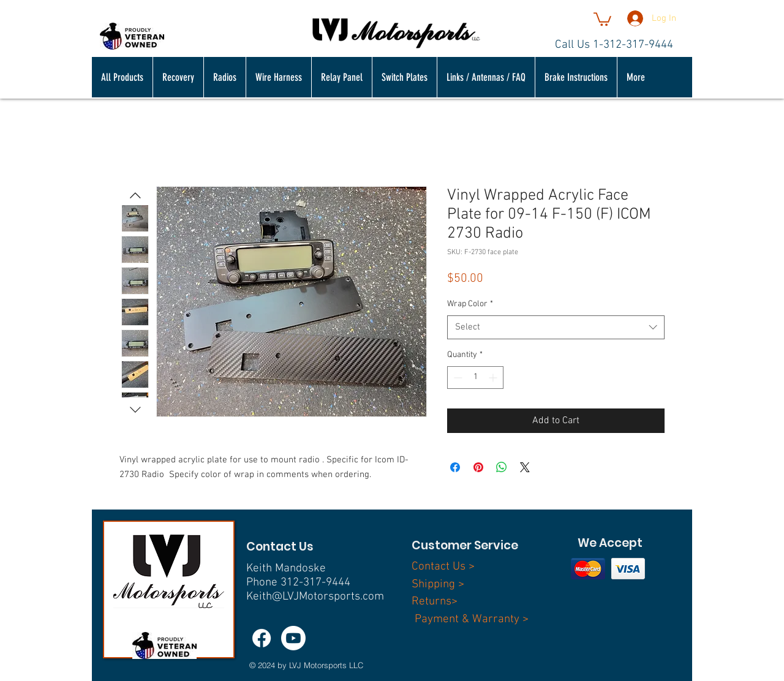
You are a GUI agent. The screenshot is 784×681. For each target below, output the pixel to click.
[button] (602, 18)
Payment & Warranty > (472, 619)
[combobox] (556, 327)
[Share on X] (525, 467)
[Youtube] (293, 638)
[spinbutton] (475, 378)
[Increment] (494, 378)
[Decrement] (457, 378)
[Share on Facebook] (455, 467)
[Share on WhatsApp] (502, 467)
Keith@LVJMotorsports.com (315, 597)
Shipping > (438, 585)
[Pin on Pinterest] (478, 467)
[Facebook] (262, 638)
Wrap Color (470, 304)
